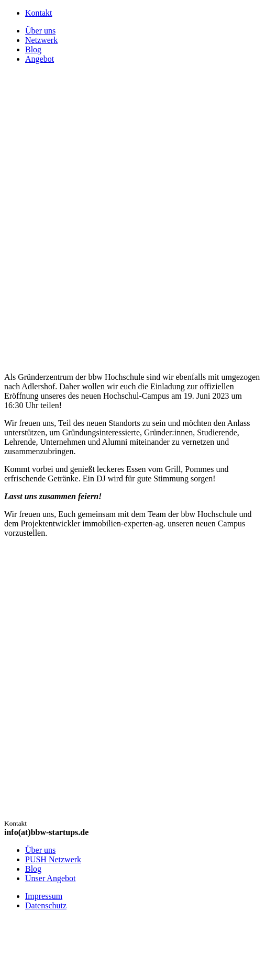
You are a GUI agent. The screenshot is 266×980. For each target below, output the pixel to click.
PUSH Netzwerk (53, 859)
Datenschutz (46, 905)
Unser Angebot (50, 878)
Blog (33, 869)
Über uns (40, 850)
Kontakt (39, 13)
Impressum (44, 896)
